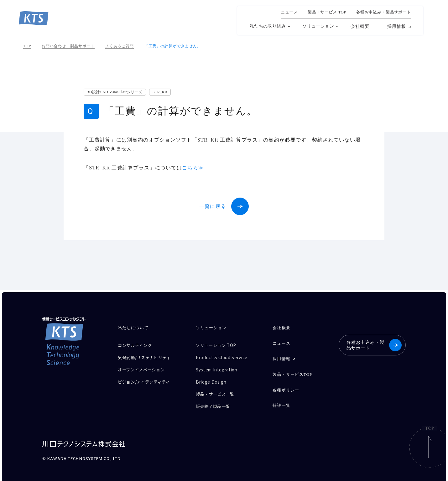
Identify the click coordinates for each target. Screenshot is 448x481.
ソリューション (318, 26)
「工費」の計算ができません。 (173, 46)
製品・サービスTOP (292, 371)
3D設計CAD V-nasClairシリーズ (115, 92)
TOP (27, 46)
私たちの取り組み (268, 26)
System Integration (219, 367)
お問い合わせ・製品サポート (68, 46)
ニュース (289, 12)
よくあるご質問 (120, 46)
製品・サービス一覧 (218, 388)
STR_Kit (160, 92)
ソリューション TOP (219, 345)
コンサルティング (137, 345)
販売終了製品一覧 (215, 399)
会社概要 (360, 26)
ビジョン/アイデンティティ (148, 378)
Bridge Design (213, 378)
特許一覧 (281, 400)
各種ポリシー (285, 385)
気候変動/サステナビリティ (148, 356)
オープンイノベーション (145, 367)
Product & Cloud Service (225, 356)
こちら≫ (193, 168)
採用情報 (397, 27)
